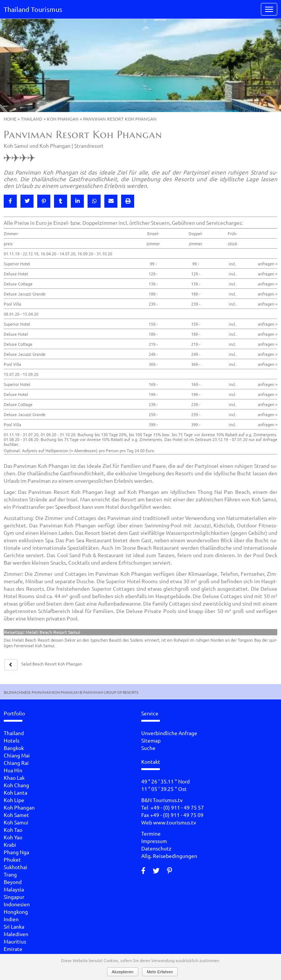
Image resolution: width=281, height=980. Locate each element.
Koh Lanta (15, 792)
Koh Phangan (63, 119)
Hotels (12, 740)
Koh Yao (13, 837)
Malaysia (14, 889)
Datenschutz (156, 848)
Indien (11, 919)
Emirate (13, 949)
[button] (10, 201)
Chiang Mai (17, 755)
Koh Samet (16, 815)
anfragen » (268, 264)
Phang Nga (16, 852)
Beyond (13, 882)
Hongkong (16, 912)
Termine (151, 833)
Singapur (14, 897)
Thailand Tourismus (33, 9)
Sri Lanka (14, 926)
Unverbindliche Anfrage (169, 733)
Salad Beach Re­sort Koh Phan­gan (52, 664)
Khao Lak (14, 778)
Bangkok (14, 748)
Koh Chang (16, 785)
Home (10, 119)
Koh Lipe (14, 800)
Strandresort (89, 146)
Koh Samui (16, 822)
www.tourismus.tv (175, 822)
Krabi (10, 845)
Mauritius (15, 941)
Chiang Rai (16, 763)
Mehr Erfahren (160, 972)
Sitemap (151, 740)
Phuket (12, 859)
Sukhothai (15, 867)
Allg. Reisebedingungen (169, 856)
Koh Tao (13, 830)
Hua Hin (13, 770)
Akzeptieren (123, 972)
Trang (10, 874)
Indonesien (17, 904)
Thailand (32, 119)
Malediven (16, 934)
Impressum (154, 841)
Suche (148, 748)
